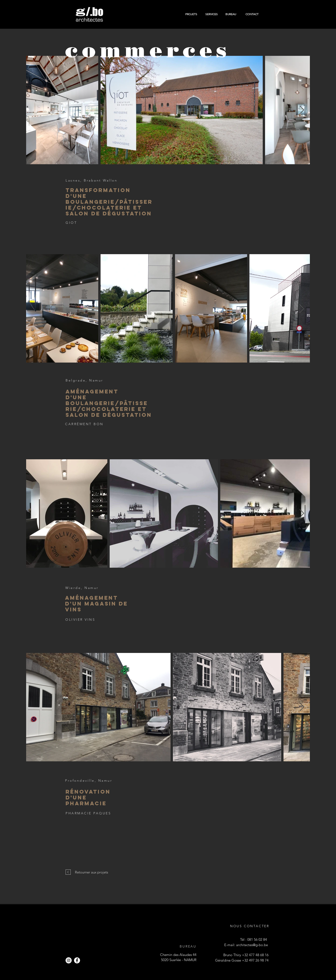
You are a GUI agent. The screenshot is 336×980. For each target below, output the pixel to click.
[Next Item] (302, 110)
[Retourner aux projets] (91, 872)
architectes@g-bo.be (252, 945)
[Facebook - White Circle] (77, 960)
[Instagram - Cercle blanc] (69, 960)
